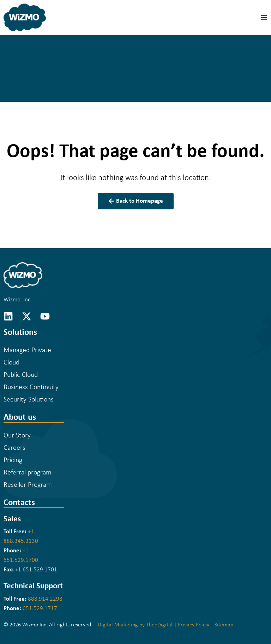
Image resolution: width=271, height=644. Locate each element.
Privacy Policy (194, 625)
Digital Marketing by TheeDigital (135, 625)
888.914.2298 (45, 599)
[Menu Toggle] (264, 17)
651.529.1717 (40, 609)
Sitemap (224, 625)
